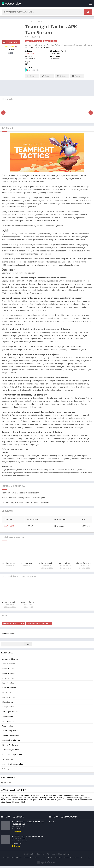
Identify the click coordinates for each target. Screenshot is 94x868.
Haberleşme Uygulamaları (12, 757)
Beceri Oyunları (8, 671)
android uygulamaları (81, 800)
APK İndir (9, 42)
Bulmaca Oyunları (9, 676)
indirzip (88, 860)
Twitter (46, 78)
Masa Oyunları (8, 704)
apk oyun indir (38, 798)
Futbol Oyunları (8, 685)
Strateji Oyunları (50, 41)
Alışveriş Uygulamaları (11, 738)
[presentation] (3, 115)
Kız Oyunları (7, 695)
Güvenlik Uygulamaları (11, 752)
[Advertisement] (47, 90)
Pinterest (62, 78)
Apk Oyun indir (7, 785)
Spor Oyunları (8, 719)
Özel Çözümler (8, 762)
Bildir (11, 53)
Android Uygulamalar (10, 733)
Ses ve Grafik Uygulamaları (13, 766)
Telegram (74, 77)
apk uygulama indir (53, 798)
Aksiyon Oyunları (9, 666)
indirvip (44, 860)
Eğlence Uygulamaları (10, 747)
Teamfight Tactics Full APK (13, 626)
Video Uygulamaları (10, 771)
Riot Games (29, 53)
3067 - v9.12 (9, 528)
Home (27, 22)
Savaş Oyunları (8, 709)
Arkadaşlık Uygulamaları (11, 743)
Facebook (29, 77)
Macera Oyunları (9, 700)
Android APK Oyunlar (39, 22)
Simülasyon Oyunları (10, 714)
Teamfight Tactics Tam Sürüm (39, 626)
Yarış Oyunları (8, 728)
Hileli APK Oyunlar (9, 690)
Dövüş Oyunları (8, 681)
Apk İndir (67, 856)
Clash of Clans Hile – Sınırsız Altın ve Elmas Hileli (66, 860)
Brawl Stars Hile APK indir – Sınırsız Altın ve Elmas (21, 860)
